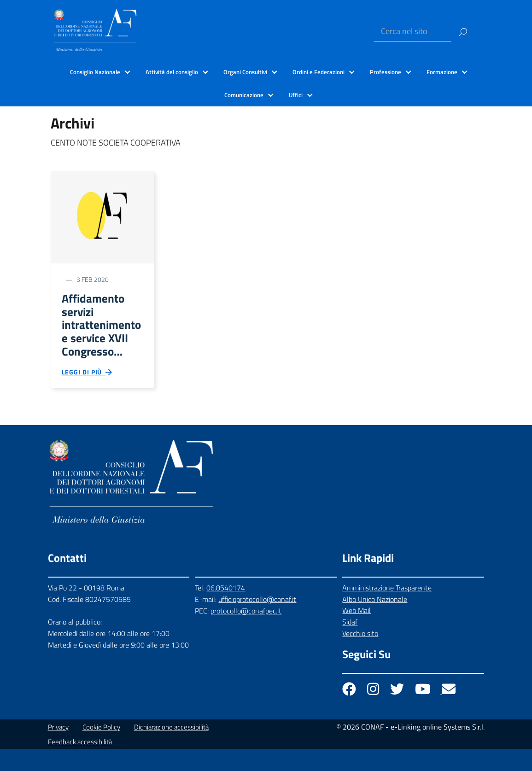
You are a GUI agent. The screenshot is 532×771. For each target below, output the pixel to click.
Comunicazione (244, 95)
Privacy (58, 749)
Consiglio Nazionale (95, 72)
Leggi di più (88, 392)
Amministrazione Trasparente (387, 610)
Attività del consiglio (172, 72)
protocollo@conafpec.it (246, 632)
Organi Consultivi (245, 72)
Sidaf (350, 644)
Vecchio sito (360, 655)
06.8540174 (226, 610)
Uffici (296, 95)
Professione (386, 72)
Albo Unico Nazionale (375, 621)
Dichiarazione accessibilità (171, 749)
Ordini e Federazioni (319, 72)
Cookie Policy (101, 749)
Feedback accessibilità (80, 764)
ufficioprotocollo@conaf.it (257, 621)
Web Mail (357, 632)
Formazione (442, 72)
